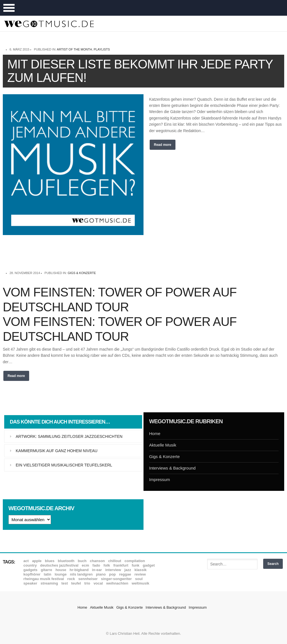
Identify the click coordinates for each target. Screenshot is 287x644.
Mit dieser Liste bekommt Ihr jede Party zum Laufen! (140, 71)
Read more (163, 145)
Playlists (102, 49)
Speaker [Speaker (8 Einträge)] (30, 583)
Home (155, 433)
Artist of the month (74, 49)
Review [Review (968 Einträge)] (140, 574)
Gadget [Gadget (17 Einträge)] (149, 565)
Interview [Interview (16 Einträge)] (113, 570)
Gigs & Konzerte (82, 273)
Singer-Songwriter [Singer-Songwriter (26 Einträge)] (116, 579)
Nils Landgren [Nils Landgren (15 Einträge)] (81, 574)
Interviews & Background (172, 468)
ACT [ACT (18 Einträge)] (26, 561)
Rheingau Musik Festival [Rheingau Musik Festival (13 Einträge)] (44, 579)
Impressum (159, 479)
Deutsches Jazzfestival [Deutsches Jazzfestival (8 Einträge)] (59, 565)
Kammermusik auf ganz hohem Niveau (57, 451)
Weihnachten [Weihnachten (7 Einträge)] (117, 583)
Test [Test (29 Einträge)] (65, 583)
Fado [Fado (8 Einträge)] (96, 565)
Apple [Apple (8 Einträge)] (37, 561)
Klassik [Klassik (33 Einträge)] (141, 570)
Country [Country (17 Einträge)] (30, 565)
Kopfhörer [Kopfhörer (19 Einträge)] (32, 574)
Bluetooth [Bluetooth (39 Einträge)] (66, 561)
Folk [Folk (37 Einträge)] (107, 565)
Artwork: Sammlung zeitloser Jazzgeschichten (69, 436)
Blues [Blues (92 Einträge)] (50, 561)
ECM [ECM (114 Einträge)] (85, 565)
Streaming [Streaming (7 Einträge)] (49, 583)
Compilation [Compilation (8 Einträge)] (135, 561)
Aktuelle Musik (163, 445)
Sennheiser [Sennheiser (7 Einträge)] (88, 579)
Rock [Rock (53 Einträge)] (71, 579)
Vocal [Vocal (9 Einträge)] (98, 583)
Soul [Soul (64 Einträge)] (139, 579)
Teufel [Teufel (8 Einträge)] (76, 583)
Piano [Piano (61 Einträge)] (101, 574)
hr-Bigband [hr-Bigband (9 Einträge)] (79, 570)
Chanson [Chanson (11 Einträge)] (97, 561)
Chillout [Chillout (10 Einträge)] (115, 561)
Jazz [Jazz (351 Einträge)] (128, 570)
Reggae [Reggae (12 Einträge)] (125, 574)
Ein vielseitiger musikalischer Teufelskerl (64, 465)
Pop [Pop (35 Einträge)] (112, 574)
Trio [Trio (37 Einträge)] (87, 583)
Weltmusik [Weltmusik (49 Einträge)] (141, 583)
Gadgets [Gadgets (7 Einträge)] (31, 570)
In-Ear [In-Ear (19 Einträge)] (97, 570)
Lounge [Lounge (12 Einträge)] (61, 574)
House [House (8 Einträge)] (61, 570)
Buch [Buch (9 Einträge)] (82, 561)
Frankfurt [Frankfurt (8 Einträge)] (121, 565)
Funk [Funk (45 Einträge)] (136, 565)
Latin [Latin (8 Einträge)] (48, 574)
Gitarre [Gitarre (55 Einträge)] (46, 570)
